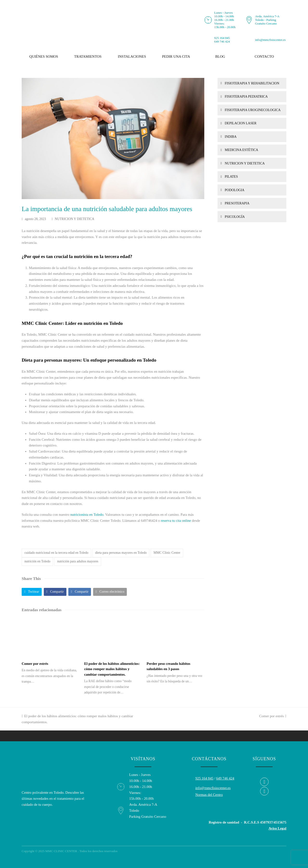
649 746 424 (222, 41)
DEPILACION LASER (241, 123)
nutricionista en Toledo (87, 515)
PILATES (231, 177)
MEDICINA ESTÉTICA (241, 150)
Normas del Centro (209, 795)
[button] (32, 592)
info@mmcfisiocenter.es (270, 40)
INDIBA (231, 137)
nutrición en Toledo (38, 561)
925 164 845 (222, 38)
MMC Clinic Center (167, 553)
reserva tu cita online (176, 521)
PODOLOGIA (235, 190)
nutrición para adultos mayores (78, 561)
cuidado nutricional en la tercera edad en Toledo (57, 553)
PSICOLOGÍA (235, 217)
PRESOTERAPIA (237, 203)
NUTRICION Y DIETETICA (75, 219)
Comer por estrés (35, 664)
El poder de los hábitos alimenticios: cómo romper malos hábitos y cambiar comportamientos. (112, 669)
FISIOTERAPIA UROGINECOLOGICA (253, 110)
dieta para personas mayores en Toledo (121, 553)
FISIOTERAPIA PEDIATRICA (246, 97)
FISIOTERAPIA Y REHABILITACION (252, 83)
